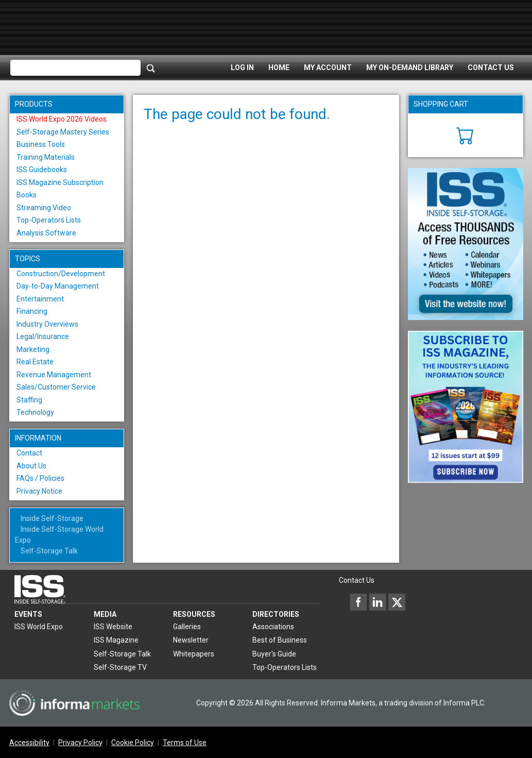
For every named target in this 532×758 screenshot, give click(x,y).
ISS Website (113, 627)
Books (27, 195)
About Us (31, 466)
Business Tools (41, 144)
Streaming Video (44, 208)
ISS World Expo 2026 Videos (62, 119)
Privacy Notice (39, 491)
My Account (328, 68)
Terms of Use (185, 743)
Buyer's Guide (274, 654)
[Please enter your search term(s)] (75, 68)
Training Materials (46, 157)
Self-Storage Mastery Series (63, 132)
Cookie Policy (133, 743)
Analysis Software (46, 233)
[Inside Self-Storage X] (397, 602)
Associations (273, 627)
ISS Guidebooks (42, 170)
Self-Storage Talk (49, 551)
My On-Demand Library (410, 68)
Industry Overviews (47, 324)
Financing (32, 311)
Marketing (33, 349)
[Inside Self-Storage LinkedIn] (377, 602)
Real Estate (35, 362)
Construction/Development (61, 274)
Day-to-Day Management (58, 286)
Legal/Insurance (43, 336)
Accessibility (29, 743)
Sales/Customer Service (56, 387)
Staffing (29, 400)
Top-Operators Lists (49, 220)
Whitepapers (194, 654)
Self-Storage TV (120, 667)
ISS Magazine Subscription (60, 182)
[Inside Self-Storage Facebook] (358, 602)
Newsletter (191, 640)
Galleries (187, 627)
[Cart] (465, 134)
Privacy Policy (80, 743)
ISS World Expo (39, 627)
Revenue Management (54, 375)
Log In (242, 68)
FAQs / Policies (40, 478)
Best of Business (280, 640)
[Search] (151, 68)
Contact (29, 453)
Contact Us (491, 68)
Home (279, 68)
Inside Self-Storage (52, 518)
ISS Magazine (116, 640)
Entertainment (40, 299)
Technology (35, 412)
